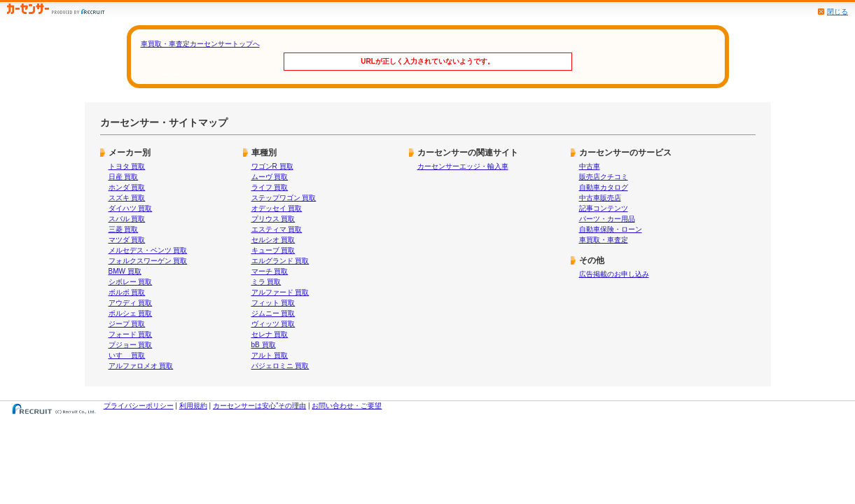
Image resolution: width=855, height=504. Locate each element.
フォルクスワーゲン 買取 (148, 261)
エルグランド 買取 (280, 261)
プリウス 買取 (273, 219)
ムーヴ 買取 (270, 177)
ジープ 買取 (127, 324)
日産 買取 (124, 177)
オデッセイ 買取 (277, 208)
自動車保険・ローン (611, 229)
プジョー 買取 (131, 345)
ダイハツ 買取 (131, 208)
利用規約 (193, 406)
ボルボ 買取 (127, 292)
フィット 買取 (273, 303)
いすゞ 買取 (127, 355)
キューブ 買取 (273, 250)
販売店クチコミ (604, 177)
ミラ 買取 (266, 282)
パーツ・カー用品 (607, 219)
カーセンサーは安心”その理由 (259, 406)
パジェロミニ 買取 (280, 366)
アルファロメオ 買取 (141, 366)
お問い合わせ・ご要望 (347, 406)
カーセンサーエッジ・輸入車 (463, 166)
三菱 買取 (124, 229)
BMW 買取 (125, 271)
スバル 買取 (127, 219)
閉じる (837, 12)
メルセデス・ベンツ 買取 (148, 250)
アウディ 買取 (131, 303)
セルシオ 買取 (273, 240)
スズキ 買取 (127, 198)
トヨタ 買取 (127, 166)
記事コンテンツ (604, 208)
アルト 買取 (270, 355)
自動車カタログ (604, 187)
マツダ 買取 (127, 240)
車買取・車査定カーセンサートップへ (200, 44)
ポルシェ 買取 (131, 313)
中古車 (590, 166)
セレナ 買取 (270, 334)
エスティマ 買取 (277, 229)
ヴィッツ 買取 (273, 324)
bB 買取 (264, 345)
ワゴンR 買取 (272, 166)
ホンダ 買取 (127, 187)
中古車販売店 (600, 198)
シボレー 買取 (131, 282)
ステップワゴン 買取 (284, 198)
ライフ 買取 (270, 187)
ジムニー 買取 (273, 313)
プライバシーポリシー (139, 406)
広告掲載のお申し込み (614, 274)
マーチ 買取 (270, 271)
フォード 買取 (131, 334)
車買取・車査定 (604, 240)
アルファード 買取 (280, 292)
